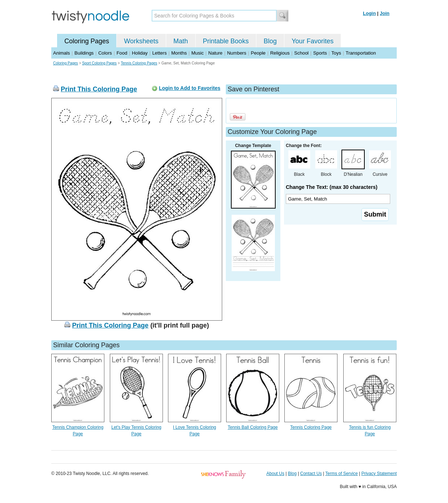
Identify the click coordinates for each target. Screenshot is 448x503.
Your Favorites (313, 41)
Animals (61, 53)
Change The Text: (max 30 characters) (332, 187)
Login (369, 13)
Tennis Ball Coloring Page (253, 427)
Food (122, 53)
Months (179, 53)
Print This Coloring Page (99, 89)
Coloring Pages (87, 41)
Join (385, 13)
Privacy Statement (379, 474)
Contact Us (311, 474)
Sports (320, 53)
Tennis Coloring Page (311, 427)
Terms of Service (341, 474)
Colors (105, 53)
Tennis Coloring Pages (139, 63)
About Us (275, 474)
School (301, 53)
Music (197, 53)
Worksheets (141, 41)
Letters (160, 53)
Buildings (84, 53)
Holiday (140, 53)
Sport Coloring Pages (99, 63)
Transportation (361, 53)
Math (181, 41)
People (258, 53)
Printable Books (226, 41)
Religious (280, 53)
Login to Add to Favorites (190, 88)
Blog (270, 41)
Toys (336, 53)
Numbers (237, 53)
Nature (215, 53)
